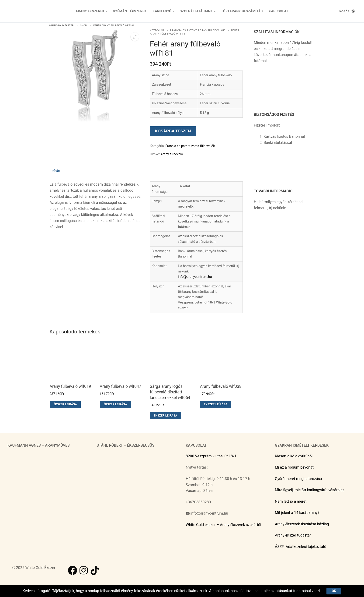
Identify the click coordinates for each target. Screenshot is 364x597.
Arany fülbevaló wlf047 (121, 386)
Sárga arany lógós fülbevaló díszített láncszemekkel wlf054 (170, 392)
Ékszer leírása (65, 404)
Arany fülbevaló (172, 154)
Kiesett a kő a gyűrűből (294, 456)
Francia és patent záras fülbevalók (198, 30)
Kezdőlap (157, 30)
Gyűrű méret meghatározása (298, 479)
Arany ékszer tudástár (293, 535)
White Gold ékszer (61, 26)
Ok (334, 591)
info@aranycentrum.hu (195, 277)
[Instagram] (84, 570)
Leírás (55, 171)
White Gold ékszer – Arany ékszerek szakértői (224, 525)
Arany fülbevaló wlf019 (70, 386)
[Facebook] (73, 570)
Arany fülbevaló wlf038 (221, 386)
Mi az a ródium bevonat (294, 467)
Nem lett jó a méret (291, 501)
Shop (83, 26)
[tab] (55, 171)
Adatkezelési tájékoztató (306, 547)
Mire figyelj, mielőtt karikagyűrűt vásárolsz (310, 490)
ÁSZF (279, 547)
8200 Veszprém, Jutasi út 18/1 (211, 456)
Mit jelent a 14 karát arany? (297, 513)
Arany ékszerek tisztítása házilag (302, 524)
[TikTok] (95, 570)
